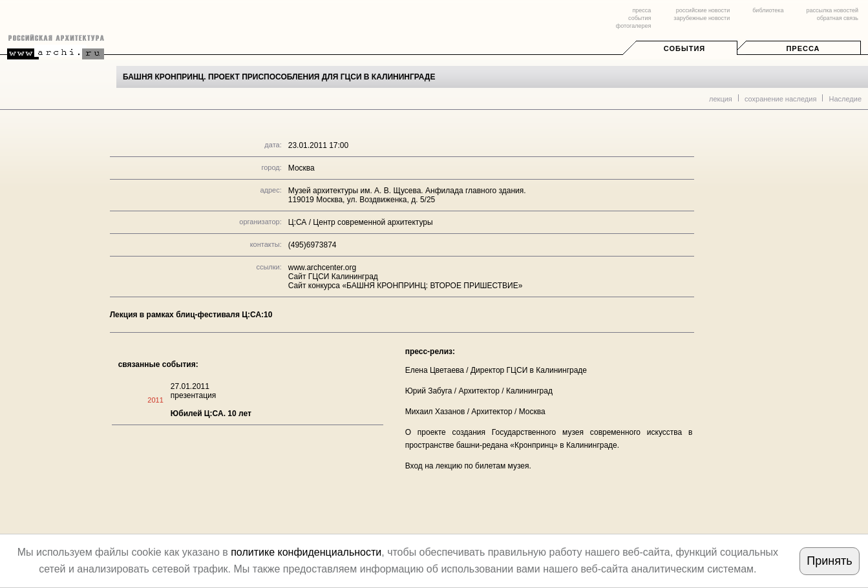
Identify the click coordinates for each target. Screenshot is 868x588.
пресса (641, 10)
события (640, 18)
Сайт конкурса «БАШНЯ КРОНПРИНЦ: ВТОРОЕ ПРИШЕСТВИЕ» (406, 286)
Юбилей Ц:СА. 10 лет (211, 414)
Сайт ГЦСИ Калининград (333, 277)
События (684, 48)
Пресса (803, 48)
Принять (829, 561)
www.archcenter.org (322, 268)
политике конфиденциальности (306, 552)
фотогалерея (633, 26)
